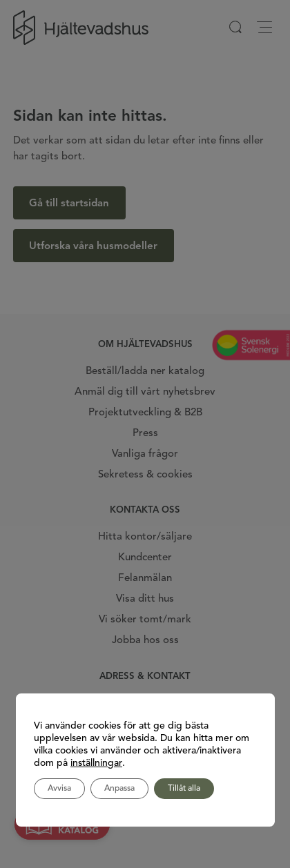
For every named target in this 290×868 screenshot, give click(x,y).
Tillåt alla (184, 789)
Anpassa (119, 789)
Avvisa (59, 789)
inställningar (96, 763)
